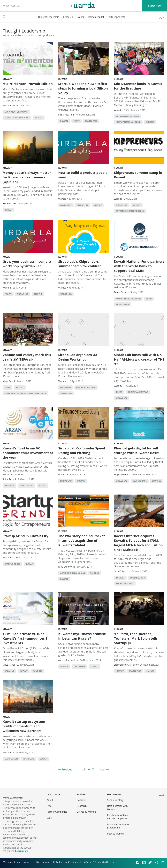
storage (156, 481)
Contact (15, 6)
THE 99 (119, 392)
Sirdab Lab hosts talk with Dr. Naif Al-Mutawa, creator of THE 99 (139, 359)
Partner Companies (57, 812)
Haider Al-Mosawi (86, 387)
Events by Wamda (86, 812)
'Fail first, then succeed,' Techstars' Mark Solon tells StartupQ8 (136, 638)
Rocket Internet (125, 583)
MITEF (8, 387)
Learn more (22, 851)
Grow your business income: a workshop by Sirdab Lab (27, 264)
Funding (38, 671)
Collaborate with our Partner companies (118, 817)
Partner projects (116, 17)
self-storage (140, 481)
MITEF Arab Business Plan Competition (25, 393)
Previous (67, 769)
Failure (150, 671)
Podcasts (82, 800)
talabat (95, 573)
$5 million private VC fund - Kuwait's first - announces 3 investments (25, 638)
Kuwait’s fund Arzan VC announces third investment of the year (28, 453)
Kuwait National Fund (17, 118)
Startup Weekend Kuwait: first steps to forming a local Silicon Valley (83, 88)
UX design (65, 387)
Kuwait (7, 79)
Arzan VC (9, 485)
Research (68, 17)
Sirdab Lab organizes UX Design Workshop (78, 357)
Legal (49, 818)
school (64, 666)
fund (149, 299)
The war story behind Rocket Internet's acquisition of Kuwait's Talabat (81, 541)
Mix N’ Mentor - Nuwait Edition (28, 84)
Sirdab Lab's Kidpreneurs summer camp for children (80, 264)
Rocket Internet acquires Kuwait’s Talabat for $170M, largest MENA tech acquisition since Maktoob (138, 543)
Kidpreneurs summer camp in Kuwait (138, 175)
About (6, 6)
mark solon (11, 759)
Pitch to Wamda (116, 834)
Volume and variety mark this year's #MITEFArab (27, 357)
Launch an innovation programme (119, 826)
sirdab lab (83, 205)
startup (38, 294)
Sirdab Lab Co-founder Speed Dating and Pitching (82, 451)
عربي (161, 17)
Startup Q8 (91, 121)
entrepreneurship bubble (130, 211)
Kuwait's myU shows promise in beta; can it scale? (82, 636)
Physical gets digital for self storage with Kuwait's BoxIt (136, 451)
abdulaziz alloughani (72, 573)
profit (8, 294)
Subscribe (154, 6)
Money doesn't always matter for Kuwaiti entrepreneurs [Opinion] (27, 177)
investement (27, 485)
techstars (29, 759)
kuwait (39, 118)
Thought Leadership (49, 17)
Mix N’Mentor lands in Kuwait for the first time (138, 86)
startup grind (12, 564)
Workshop (66, 205)
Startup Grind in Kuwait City (25, 536)
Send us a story (115, 800)
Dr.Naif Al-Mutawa (138, 392)
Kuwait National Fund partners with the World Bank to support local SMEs (139, 266)
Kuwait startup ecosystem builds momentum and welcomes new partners (24, 726)
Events (80, 17)
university (79, 666)
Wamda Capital (96, 17)
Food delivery (138, 578)
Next (102, 769)
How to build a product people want (83, 175)
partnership (123, 304)
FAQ (49, 806)
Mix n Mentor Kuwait (16, 112)
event (76, 121)
